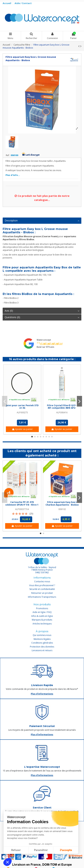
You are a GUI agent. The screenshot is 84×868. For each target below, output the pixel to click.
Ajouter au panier (22, 429)
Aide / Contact (23, 3)
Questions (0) (42, 317)
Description (42, 221)
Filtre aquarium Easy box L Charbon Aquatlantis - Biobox (62, 503)
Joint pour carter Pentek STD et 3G (22, 407)
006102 (62, 509)
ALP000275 (22, 412)
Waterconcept (44, 340)
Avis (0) (42, 311)
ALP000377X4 (22, 509)
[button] (7, 862)
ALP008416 (62, 412)
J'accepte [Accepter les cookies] (66, 850)
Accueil (7, 3)
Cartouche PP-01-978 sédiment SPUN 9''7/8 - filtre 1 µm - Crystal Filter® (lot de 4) (22, 505)
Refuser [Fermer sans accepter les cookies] (16, 850)
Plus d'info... (13, 175)
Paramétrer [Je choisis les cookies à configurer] (41, 850)
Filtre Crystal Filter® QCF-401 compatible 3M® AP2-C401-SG (62, 408)
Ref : (8, 155)
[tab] (42, 221)
